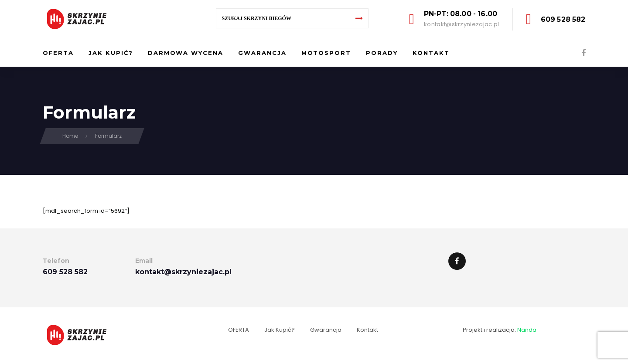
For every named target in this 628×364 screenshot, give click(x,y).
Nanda (527, 330)
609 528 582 (563, 19)
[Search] (359, 18)
